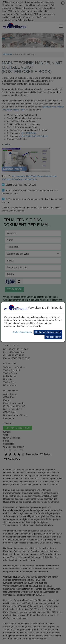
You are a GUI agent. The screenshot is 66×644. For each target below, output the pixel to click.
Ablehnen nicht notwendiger (48, 332)
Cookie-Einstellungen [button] (22, 332)
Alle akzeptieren (53, 337)
